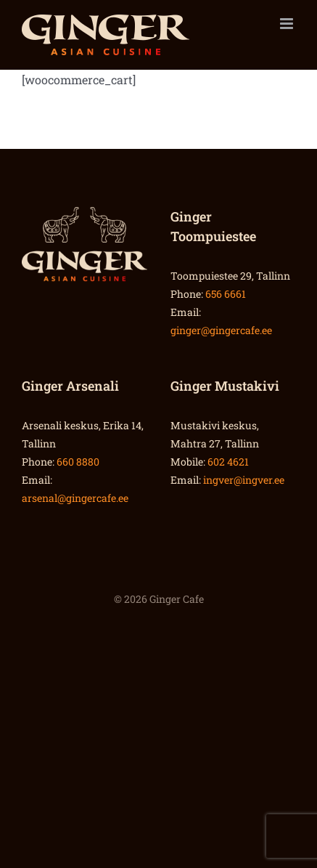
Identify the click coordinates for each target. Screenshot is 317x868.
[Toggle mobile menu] (288, 24)
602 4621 (228, 462)
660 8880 (78, 462)
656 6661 (226, 294)
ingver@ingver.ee (244, 480)
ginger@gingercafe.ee (221, 330)
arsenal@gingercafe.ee (75, 498)
